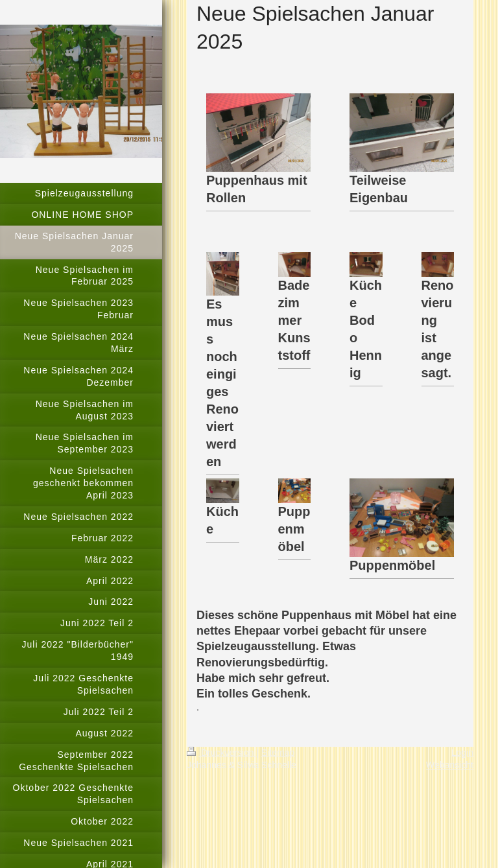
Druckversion (221, 753)
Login (462, 753)
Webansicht (450, 765)
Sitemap (278, 753)
